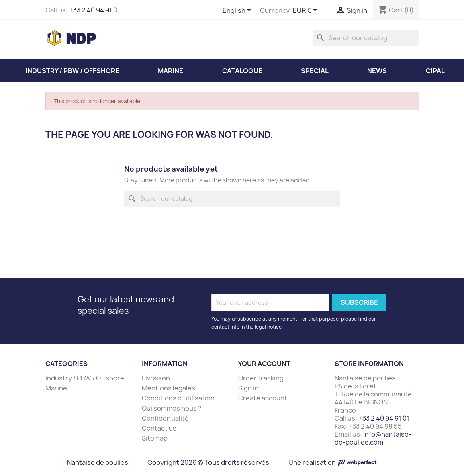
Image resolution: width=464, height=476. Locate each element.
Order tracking (261, 378)
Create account (263, 398)
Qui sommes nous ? (172, 408)
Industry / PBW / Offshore (85, 378)
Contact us (159, 428)
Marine (56, 388)
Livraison (156, 378)
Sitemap (155, 438)
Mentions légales (169, 388)
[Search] (366, 38)
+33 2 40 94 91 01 (95, 10)
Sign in (248, 388)
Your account (264, 364)
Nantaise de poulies (98, 462)
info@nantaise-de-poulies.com (373, 438)
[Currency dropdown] (306, 11)
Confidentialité (165, 418)
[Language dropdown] (238, 11)
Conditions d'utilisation (178, 398)
